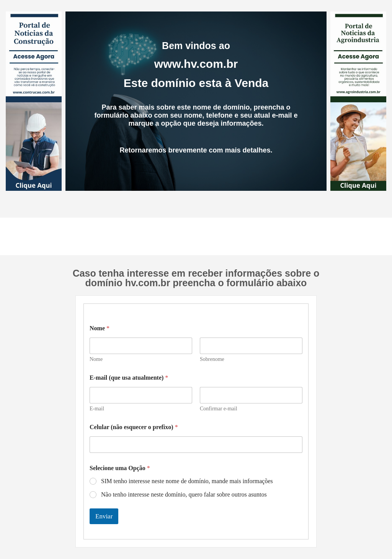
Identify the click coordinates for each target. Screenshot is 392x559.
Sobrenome (212, 359)
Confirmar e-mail (219, 409)
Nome (96, 359)
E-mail (97, 409)
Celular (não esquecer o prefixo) (134, 427)
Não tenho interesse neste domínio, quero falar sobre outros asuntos (184, 494)
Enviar (104, 516)
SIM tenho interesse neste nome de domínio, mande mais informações (187, 481)
